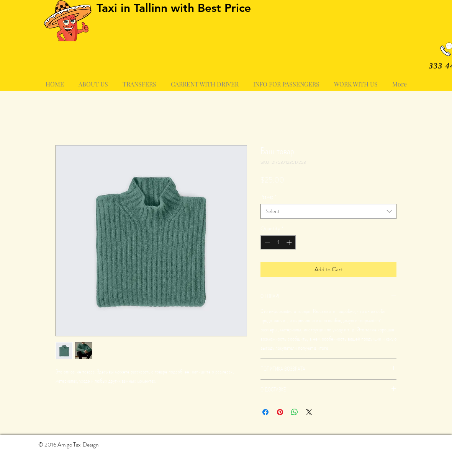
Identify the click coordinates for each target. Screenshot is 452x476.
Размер (269, 197)
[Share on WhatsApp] (295, 412)
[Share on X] (309, 412)
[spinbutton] (278, 242)
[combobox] (328, 211)
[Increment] (290, 242)
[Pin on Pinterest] (280, 412)
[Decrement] (266, 242)
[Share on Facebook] (265, 412)
